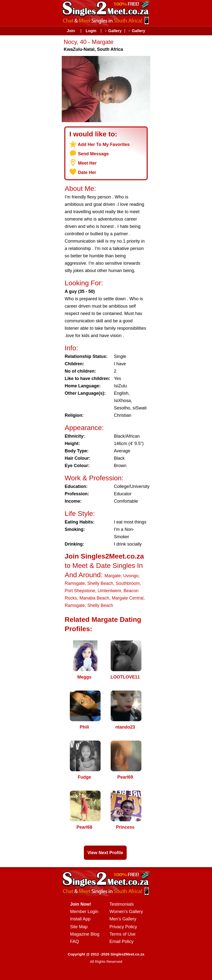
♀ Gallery (113, 31)
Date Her (87, 172)
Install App (80, 919)
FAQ (75, 941)
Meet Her (87, 163)
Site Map (79, 927)
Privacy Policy (123, 927)
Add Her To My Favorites (104, 144)
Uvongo (131, 576)
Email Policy (121, 941)
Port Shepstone (80, 591)
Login (91, 31)
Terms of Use (122, 934)
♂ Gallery (137, 31)
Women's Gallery (126, 912)
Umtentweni (109, 591)
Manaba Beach (94, 598)
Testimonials (122, 904)
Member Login (84, 912)
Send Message (93, 154)
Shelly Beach (100, 583)
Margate (113, 576)
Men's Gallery (123, 919)
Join (71, 31)
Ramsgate (75, 583)
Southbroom (128, 583)
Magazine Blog (85, 934)
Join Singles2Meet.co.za (104, 556)
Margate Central (128, 598)
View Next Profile (105, 853)
